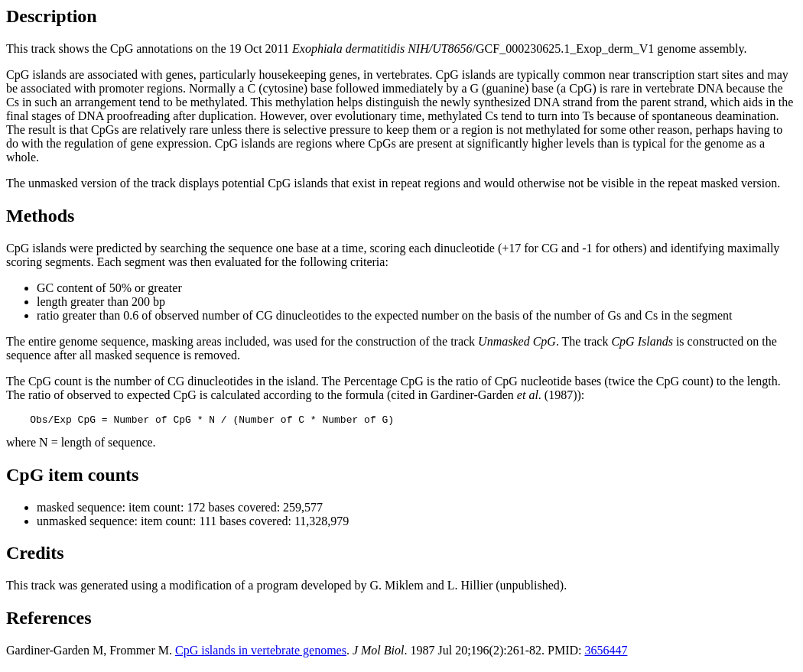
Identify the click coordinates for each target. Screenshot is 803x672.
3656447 (606, 653)
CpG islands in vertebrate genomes (261, 653)
